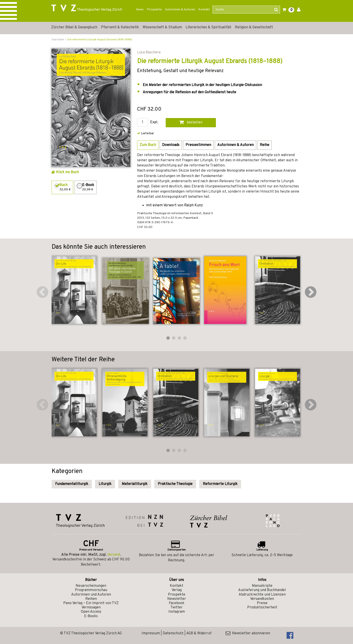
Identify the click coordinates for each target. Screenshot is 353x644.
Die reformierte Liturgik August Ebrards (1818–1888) (100, 40)
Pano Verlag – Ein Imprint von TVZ (91, 603)
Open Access (91, 612)
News (140, 10)
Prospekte (154, 10)
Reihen (91, 599)
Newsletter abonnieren (248, 633)
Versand (114, 555)
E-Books (91, 616)
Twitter (176, 608)
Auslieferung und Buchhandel (262, 590)
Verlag (177, 590)
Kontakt (204, 10)
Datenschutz (173, 633)
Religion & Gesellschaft (254, 27)
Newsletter (177, 599)
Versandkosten (262, 599)
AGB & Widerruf (199, 633)
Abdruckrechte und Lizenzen (262, 595)
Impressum (151, 633)
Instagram (177, 612)
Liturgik (105, 484)
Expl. (154, 122)
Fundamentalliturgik (72, 484)
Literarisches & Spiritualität (208, 27)
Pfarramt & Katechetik (120, 27)
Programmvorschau (91, 590)
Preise (262, 603)
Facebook (177, 603)
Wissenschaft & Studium (162, 27)
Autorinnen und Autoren (91, 595)
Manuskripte (262, 586)
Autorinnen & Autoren (180, 10)
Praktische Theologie (175, 484)
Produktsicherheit (262, 608)
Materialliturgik (135, 484)
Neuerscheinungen (91, 586)
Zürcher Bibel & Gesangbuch (74, 27)
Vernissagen (91, 608)
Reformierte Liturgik (220, 484)
